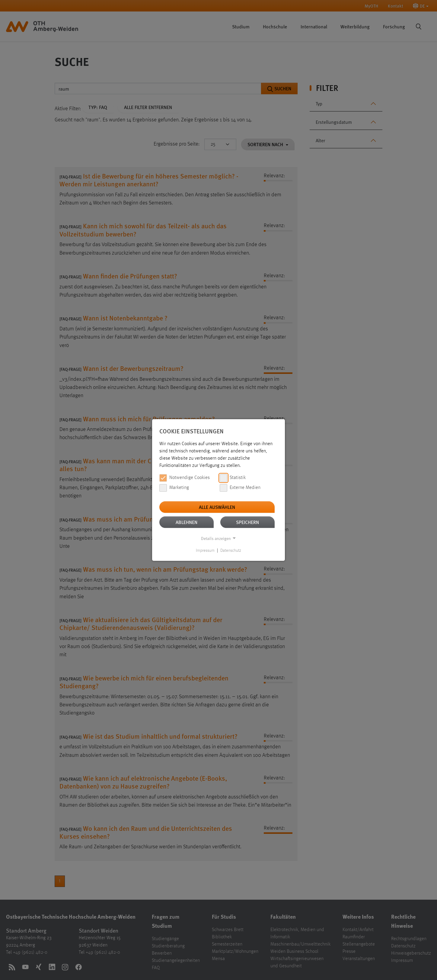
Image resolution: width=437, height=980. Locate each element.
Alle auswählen (217, 507)
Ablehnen (187, 522)
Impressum (205, 551)
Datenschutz (231, 551)
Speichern (247, 522)
